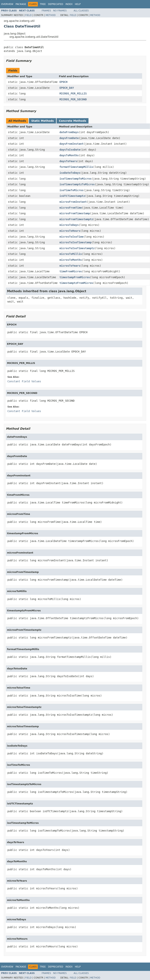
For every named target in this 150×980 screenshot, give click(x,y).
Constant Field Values (24, 381)
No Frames (60, 11)
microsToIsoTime (71, 237)
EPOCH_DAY (67, 88)
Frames (46, 11)
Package (21, 4)
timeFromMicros (71, 271)
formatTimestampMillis (76, 167)
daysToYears (68, 161)
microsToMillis (71, 254)
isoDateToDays (70, 173)
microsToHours (70, 231)
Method (51, 15)
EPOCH (63, 82)
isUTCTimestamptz (72, 196)
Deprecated (56, 4)
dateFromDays (69, 132)
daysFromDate (69, 138)
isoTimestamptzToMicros (77, 184)
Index (69, 4)
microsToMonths (71, 260)
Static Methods (42, 121)
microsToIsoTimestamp (75, 242)
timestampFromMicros (75, 277)
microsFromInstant (73, 202)
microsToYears (70, 266)
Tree (43, 4)
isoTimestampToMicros (75, 179)
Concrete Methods (73, 121)
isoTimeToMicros (71, 190)
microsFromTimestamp (75, 213)
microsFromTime (71, 208)
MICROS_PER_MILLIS (73, 93)
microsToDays (69, 225)
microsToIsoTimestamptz (77, 248)
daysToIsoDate (70, 150)
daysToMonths (69, 155)
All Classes (81, 11)
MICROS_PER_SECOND (73, 99)
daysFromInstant (71, 144)
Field (28, 15)
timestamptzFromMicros (76, 283)
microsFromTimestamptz (76, 219)
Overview (7, 4)
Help (78, 4)
